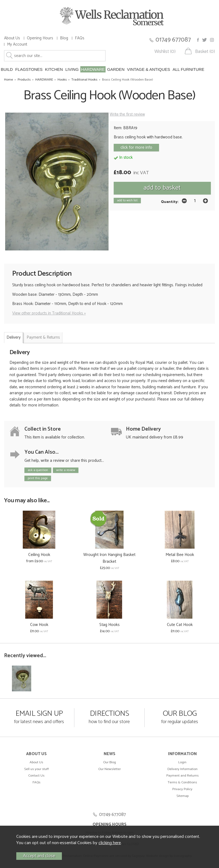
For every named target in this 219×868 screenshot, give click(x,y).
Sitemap (182, 796)
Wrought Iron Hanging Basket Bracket (109, 558)
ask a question (38, 470)
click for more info (136, 147)
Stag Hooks (109, 625)
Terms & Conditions (182, 782)
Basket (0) (205, 52)
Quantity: (170, 202)
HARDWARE (93, 69)
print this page (38, 478)
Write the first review (127, 114)
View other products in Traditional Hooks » (49, 313)
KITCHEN (54, 69)
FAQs (80, 38)
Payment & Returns (43, 337)
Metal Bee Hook (180, 555)
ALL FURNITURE (188, 69)
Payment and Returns (182, 776)
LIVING (72, 69)
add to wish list (127, 200)
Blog (64, 38)
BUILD (7, 69)
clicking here (110, 843)
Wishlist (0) (165, 52)
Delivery (14, 337)
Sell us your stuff (36, 769)
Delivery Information (182, 769)
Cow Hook (39, 625)
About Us (12, 38)
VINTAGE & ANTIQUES (149, 69)
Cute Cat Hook (180, 625)
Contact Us (36, 776)
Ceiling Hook (39, 555)
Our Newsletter (109, 769)
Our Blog (109, 762)
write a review (66, 470)
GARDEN (116, 69)
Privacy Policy (182, 789)
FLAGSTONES (29, 69)
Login (182, 762)
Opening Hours (40, 38)
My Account (17, 44)
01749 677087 (173, 40)
